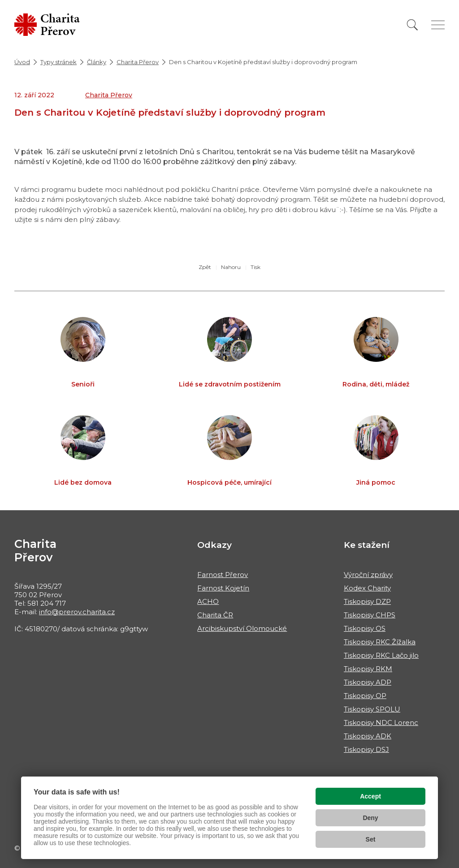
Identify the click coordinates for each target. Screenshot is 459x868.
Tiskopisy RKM (368, 669)
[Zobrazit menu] (438, 25)
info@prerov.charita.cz (77, 612)
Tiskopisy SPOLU (372, 709)
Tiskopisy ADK (368, 736)
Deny (370, 818)
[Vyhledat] (412, 25)
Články (97, 62)
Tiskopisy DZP (367, 601)
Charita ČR (215, 615)
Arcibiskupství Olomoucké (242, 628)
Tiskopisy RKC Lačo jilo (381, 655)
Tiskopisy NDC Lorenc (381, 723)
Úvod (22, 62)
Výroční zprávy (368, 575)
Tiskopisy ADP (368, 682)
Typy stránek (58, 62)
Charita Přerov (138, 62)
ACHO (208, 601)
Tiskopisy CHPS (370, 615)
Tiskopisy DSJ (366, 749)
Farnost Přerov (223, 575)
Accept (370, 796)
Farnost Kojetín (223, 588)
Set (371, 839)
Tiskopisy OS (365, 628)
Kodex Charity (367, 588)
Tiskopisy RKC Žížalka (380, 642)
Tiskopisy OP (365, 696)
